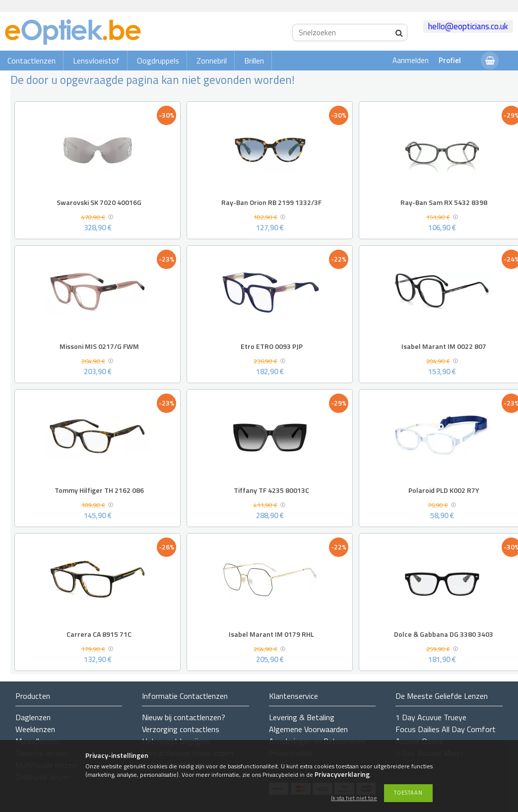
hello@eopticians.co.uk (468, 26)
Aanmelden (411, 60)
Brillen (254, 61)
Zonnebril (212, 61)
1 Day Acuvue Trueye (431, 717)
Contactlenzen (32, 61)
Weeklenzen (35, 729)
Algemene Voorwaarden (308, 729)
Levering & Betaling (302, 717)
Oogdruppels (158, 61)
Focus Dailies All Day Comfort (446, 729)
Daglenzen (33, 717)
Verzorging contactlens (181, 729)
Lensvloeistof (96, 61)
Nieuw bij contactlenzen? (184, 717)
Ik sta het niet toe (354, 798)
